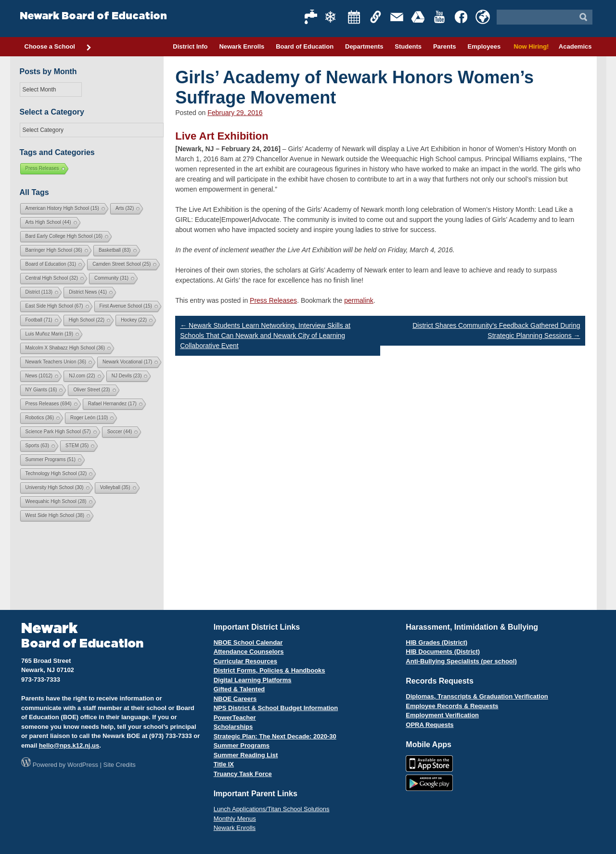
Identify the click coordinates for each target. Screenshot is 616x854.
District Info (190, 46)
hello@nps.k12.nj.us (69, 745)
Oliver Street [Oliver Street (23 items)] (91, 390)
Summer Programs (242, 745)
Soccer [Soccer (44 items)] (120, 432)
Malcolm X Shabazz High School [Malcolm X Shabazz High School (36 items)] (65, 348)
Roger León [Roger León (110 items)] (89, 418)
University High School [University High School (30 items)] (55, 487)
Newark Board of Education (93, 16)
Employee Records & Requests (452, 706)
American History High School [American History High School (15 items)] (62, 208)
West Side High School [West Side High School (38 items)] (55, 515)
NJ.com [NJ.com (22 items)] (82, 376)
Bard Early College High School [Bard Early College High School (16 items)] (64, 236)
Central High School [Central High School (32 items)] (52, 278)
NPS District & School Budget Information (276, 708)
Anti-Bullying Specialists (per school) (461, 661)
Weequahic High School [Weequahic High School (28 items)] (56, 501)
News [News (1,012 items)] (39, 376)
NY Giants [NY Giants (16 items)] (41, 390)
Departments (364, 46)
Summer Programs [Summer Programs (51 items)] (51, 459)
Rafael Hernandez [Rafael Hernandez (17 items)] (112, 404)
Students (408, 46)
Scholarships (233, 727)
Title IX (224, 764)
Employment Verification (442, 715)
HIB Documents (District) (443, 652)
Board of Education (305, 46)
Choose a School (58, 47)
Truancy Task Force (243, 774)
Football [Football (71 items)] (39, 320)
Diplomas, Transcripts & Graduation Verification (477, 696)
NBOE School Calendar (248, 642)
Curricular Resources (245, 661)
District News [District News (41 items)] (88, 292)
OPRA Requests (430, 725)
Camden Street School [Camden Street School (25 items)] (122, 264)
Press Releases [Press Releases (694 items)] (49, 404)
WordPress (83, 765)
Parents (445, 46)
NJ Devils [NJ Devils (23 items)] (127, 376)
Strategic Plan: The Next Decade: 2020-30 (275, 736)
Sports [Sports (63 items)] (37, 446)
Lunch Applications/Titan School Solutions (272, 809)
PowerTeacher (235, 718)
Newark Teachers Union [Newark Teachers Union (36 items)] (56, 362)
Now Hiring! (530, 46)
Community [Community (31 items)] (111, 278)
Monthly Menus (235, 819)
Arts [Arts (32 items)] (125, 208)
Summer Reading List (246, 755)
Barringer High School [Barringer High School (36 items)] (54, 250)
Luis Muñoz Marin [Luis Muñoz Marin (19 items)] (49, 334)
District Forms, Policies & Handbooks (269, 670)
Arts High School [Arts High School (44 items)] (48, 222)
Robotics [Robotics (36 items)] (40, 418)
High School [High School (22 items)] (87, 320)
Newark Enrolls (242, 46)
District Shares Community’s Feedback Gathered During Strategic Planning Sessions (496, 330)
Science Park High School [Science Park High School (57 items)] (58, 432)
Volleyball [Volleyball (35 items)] (115, 487)
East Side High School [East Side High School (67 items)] (54, 306)
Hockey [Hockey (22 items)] (134, 320)
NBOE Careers (235, 699)
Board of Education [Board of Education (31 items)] (51, 264)
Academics (575, 46)
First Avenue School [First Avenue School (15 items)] (126, 306)
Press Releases (273, 300)
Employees (484, 46)
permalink (359, 300)
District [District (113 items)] (39, 292)
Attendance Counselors (249, 652)
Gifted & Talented (239, 689)
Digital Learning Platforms (253, 680)
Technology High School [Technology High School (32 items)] (56, 473)
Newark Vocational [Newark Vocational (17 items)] (127, 362)
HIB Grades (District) (436, 642)
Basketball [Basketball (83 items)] (115, 250)
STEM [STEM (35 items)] (77, 446)
